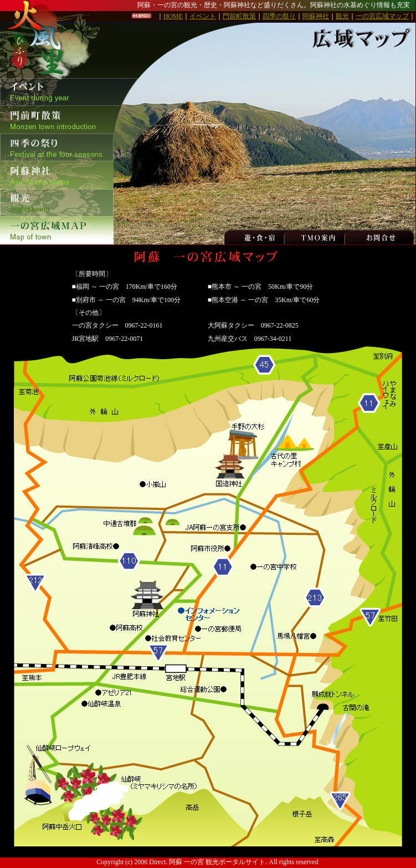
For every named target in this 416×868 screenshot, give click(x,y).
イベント (203, 16)
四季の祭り (279, 16)
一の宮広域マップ (382, 16)
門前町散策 (239, 16)
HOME (173, 16)
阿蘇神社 (316, 16)
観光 (342, 16)
